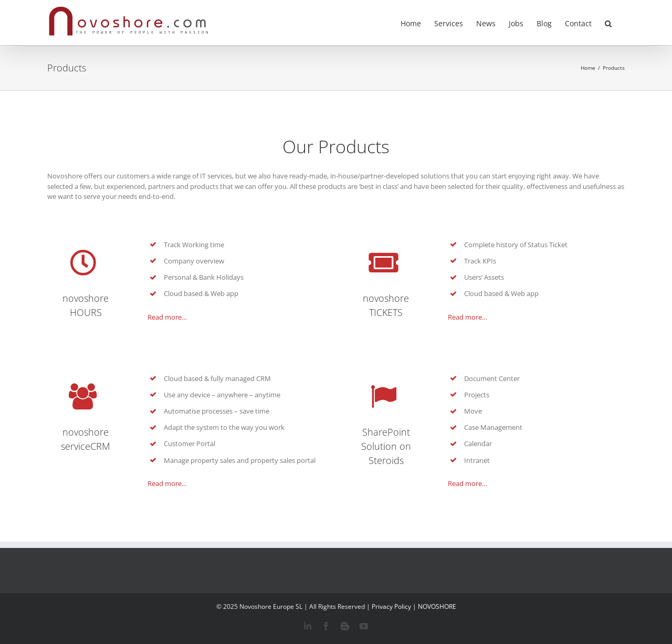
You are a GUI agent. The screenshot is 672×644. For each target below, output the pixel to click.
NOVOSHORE (437, 606)
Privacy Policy (391, 606)
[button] (608, 23)
